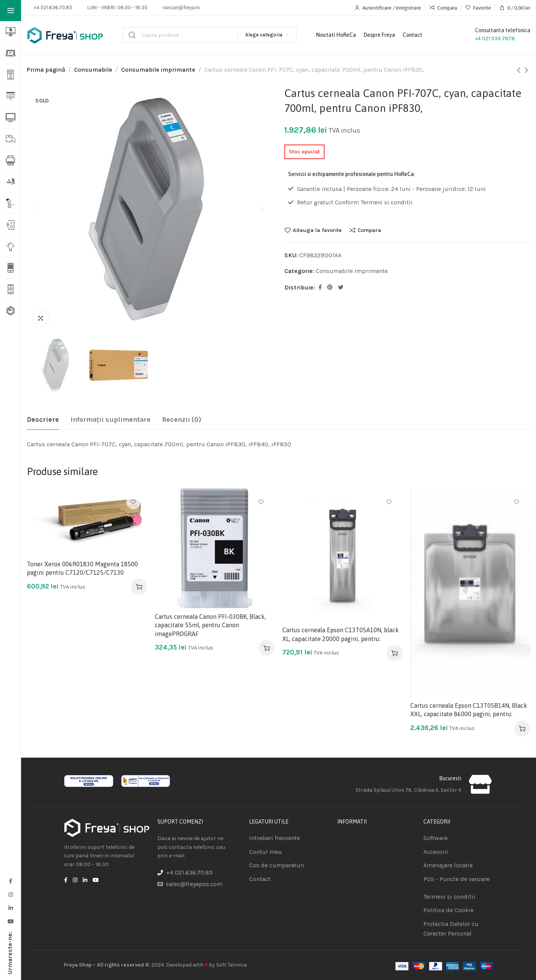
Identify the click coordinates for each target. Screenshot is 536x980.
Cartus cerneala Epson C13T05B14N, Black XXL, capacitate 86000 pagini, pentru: (469, 710)
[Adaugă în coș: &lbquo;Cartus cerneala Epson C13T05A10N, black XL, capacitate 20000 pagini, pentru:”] (395, 653)
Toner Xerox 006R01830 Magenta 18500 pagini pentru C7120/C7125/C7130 (82, 568)
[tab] (43, 420)
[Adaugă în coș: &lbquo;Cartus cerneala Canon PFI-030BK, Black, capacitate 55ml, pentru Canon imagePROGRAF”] (267, 648)
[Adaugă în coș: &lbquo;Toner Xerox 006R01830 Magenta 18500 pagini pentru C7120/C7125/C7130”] (139, 587)
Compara (369, 230)
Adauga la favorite (317, 230)
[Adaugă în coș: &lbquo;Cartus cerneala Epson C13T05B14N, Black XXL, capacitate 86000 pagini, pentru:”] (522, 728)
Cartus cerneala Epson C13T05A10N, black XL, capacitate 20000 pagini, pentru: (341, 634)
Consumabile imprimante (158, 70)
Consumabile (93, 70)
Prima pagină (46, 70)
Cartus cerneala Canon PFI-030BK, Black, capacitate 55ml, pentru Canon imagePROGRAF (210, 625)
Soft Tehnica (231, 965)
